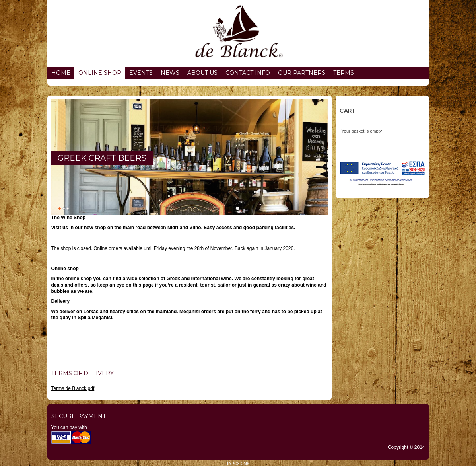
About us (202, 73)
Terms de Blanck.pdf (73, 388)
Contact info (248, 73)
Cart (347, 111)
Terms (344, 73)
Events (141, 73)
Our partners (302, 73)
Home (61, 73)
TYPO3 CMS (238, 464)
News (170, 73)
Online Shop (100, 73)
